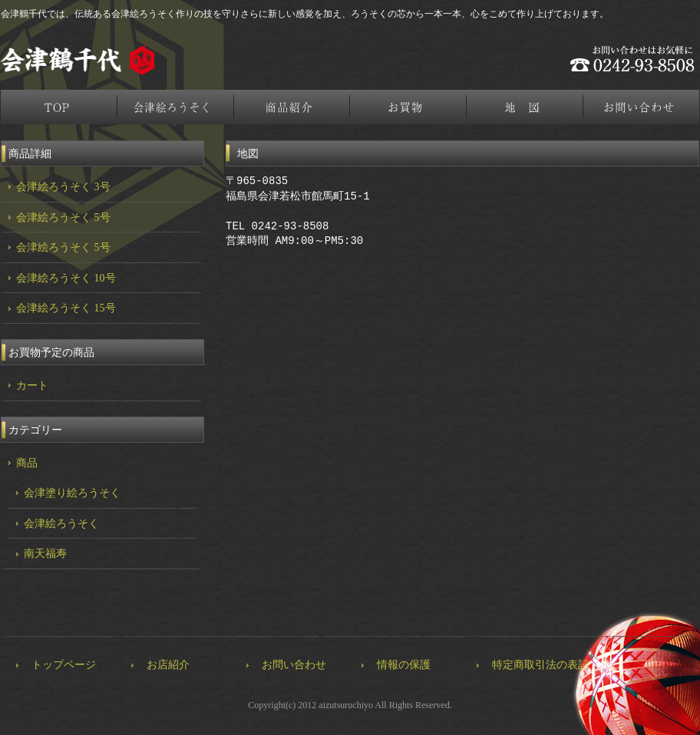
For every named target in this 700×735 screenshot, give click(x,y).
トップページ (59, 107)
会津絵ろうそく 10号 (66, 278)
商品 (27, 463)
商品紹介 (292, 107)
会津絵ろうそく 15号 (66, 308)
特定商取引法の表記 (540, 665)
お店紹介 (168, 665)
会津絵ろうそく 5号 (63, 218)
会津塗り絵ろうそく (72, 493)
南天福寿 (45, 554)
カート (32, 386)
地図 (526, 107)
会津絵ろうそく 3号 (63, 187)
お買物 (409, 107)
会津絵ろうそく (176, 107)
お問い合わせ (294, 665)
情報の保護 (404, 665)
